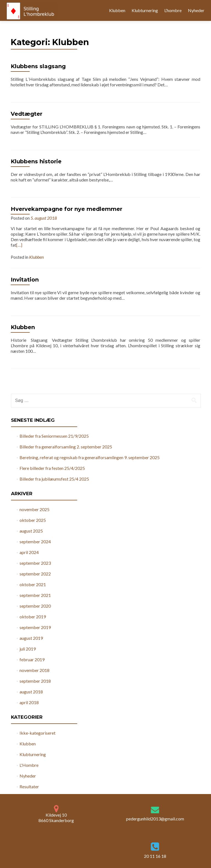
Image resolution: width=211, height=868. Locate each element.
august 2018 (31, 692)
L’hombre (173, 10)
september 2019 (35, 627)
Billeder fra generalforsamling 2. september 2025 (66, 447)
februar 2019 (32, 659)
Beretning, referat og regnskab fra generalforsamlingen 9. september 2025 (90, 457)
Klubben (117, 10)
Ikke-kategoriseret (38, 733)
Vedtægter (27, 114)
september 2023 (35, 563)
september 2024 (35, 542)
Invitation (25, 280)
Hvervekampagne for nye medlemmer (66, 209)
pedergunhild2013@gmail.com (155, 819)
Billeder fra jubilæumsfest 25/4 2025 (54, 479)
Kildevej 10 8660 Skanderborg (56, 814)
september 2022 (35, 574)
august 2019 (31, 638)
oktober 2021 (33, 584)
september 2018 (35, 681)
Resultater (29, 786)
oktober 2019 (33, 617)
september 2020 (35, 606)
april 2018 (29, 702)
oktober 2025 (33, 520)
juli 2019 (28, 649)
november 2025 (34, 509)
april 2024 (29, 552)
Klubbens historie (36, 161)
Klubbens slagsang (38, 66)
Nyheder (196, 10)
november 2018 (34, 670)
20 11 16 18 (155, 856)
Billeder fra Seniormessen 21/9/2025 (54, 436)
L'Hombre (29, 765)
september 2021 (35, 595)
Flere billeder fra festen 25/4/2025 (52, 468)
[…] (19, 245)
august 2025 (31, 531)
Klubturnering (145, 10)
